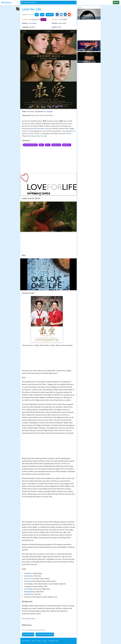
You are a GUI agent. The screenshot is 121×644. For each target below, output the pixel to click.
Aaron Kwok (40, 129)
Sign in (116, 2)
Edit (37, 15)
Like (42, 15)
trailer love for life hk (30, 145)
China (59, 27)
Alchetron (6, 2)
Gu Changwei (32, 23)
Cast (48, 145)
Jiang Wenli (28, 594)
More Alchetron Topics (29, 619)
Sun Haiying (28, 589)
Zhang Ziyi (30, 129)
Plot (41, 145)
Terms (34, 641)
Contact (45, 641)
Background (56, 145)
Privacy (39, 641)
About (26, 641)
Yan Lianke (44, 136)
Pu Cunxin (27, 581)
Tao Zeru (27, 579)
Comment (50, 15)
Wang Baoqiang (29, 592)
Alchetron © (53, 641)
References (67, 145)
